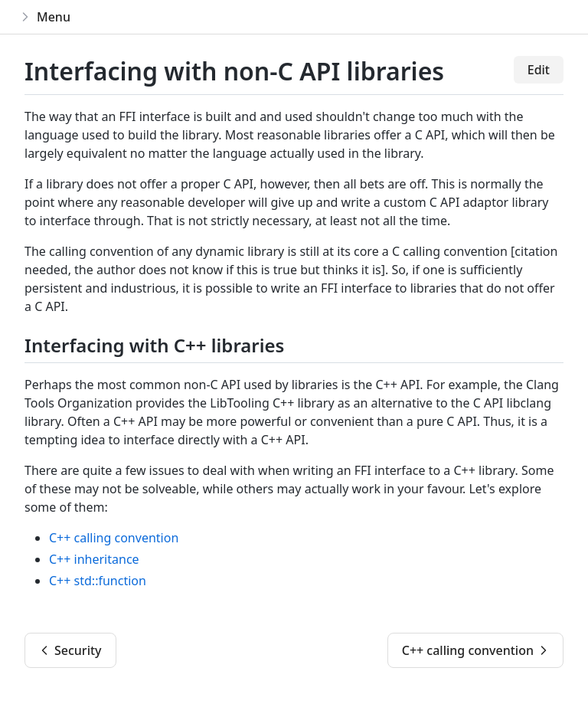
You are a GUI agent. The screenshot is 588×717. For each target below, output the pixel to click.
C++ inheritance (94, 559)
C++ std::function (98, 581)
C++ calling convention (114, 538)
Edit (539, 70)
